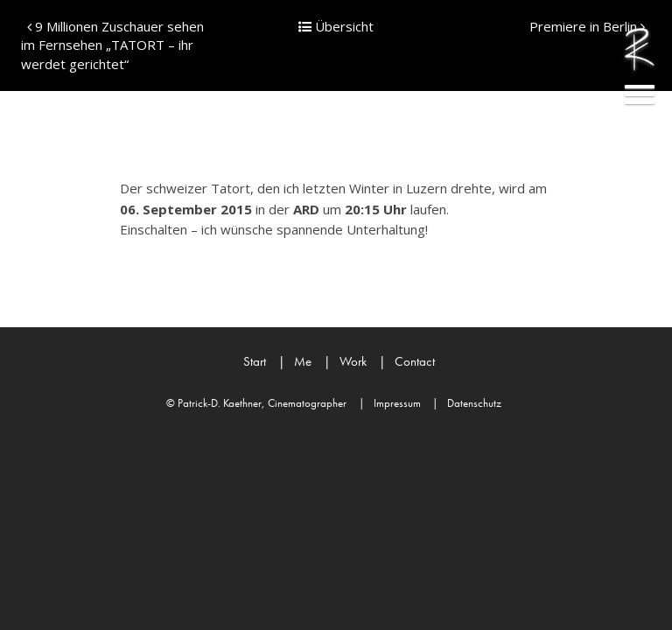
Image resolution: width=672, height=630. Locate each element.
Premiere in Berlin (587, 26)
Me (295, 361)
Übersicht (336, 26)
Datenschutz (467, 403)
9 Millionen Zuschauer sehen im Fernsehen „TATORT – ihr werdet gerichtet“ (112, 45)
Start (255, 361)
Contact (407, 361)
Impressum (390, 403)
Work (345, 361)
